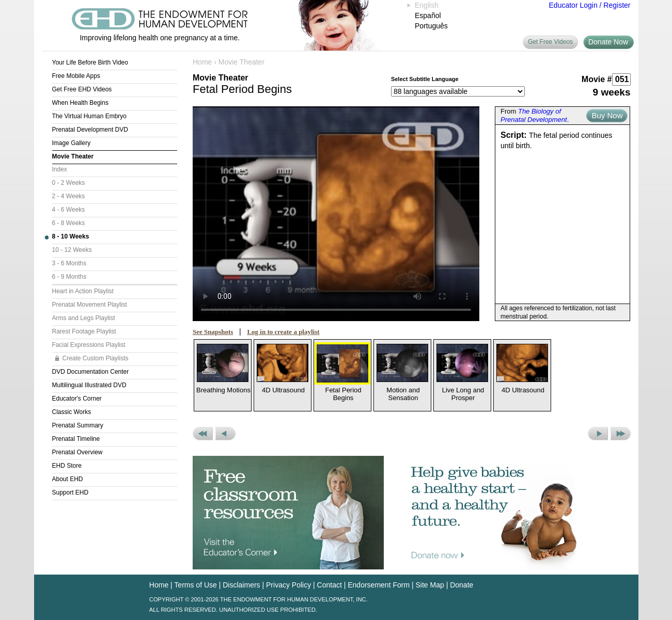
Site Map (430, 585)
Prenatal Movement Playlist (90, 305)
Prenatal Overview (77, 452)
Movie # (597, 79)
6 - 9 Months (69, 277)
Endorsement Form (379, 585)
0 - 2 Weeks (69, 183)
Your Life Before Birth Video (90, 62)
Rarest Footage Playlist (84, 331)
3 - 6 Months (69, 263)
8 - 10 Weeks (71, 236)
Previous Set (203, 434)
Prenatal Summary (78, 425)
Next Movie (598, 434)
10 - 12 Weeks (72, 250)
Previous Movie (225, 434)
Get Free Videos (550, 42)
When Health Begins (80, 103)
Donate (462, 585)
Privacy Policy (288, 585)
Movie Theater (73, 156)
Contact (330, 585)
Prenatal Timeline (76, 439)
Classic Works (72, 412)
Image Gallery (72, 143)
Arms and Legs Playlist (84, 318)
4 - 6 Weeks (69, 210)
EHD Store (67, 466)
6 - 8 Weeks (69, 223)
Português (431, 26)
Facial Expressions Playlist (89, 345)
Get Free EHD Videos (82, 89)
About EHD (68, 479)
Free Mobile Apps (76, 76)
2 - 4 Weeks (69, 196)
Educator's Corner (77, 399)
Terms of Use (195, 585)
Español (428, 15)
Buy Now (607, 115)
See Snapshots (213, 332)
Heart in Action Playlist (83, 291)
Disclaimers (241, 585)
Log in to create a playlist (283, 332)
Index (60, 169)
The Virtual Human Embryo (90, 116)
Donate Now (608, 42)
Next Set (621, 434)
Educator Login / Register (590, 5)
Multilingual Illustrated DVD (89, 385)
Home (202, 62)
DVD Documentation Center (91, 372)
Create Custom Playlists (96, 358)
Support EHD (71, 492)
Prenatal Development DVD (90, 130)
